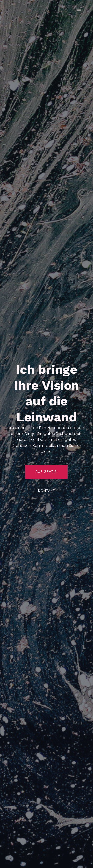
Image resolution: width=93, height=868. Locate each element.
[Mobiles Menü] (79, 9)
